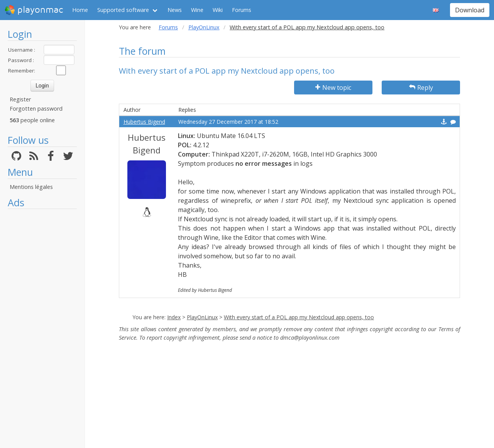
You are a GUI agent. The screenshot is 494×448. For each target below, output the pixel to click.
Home (80, 10)
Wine (197, 10)
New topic (333, 88)
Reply (421, 88)
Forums (242, 10)
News (175, 10)
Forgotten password (36, 109)
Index (174, 317)
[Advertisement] (42, 328)
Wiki (218, 10)
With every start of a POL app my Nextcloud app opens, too (299, 317)
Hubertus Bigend (144, 122)
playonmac (34, 10)
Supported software (123, 10)
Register (20, 99)
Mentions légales (31, 187)
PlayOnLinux (204, 27)
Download (470, 10)
